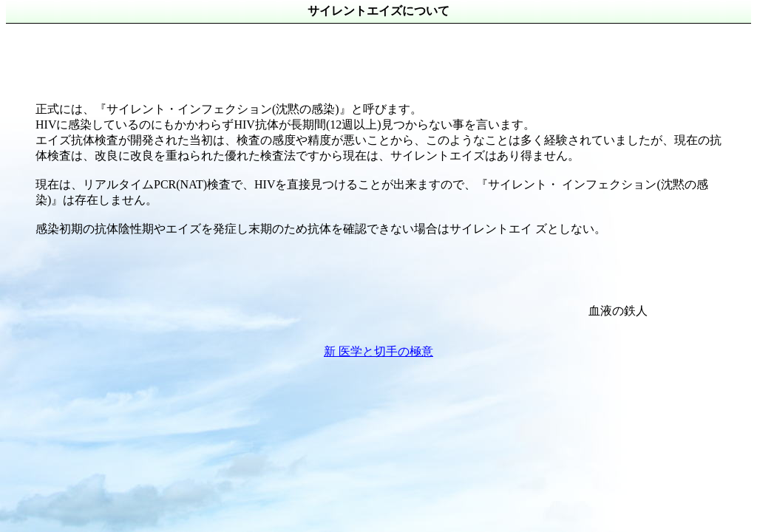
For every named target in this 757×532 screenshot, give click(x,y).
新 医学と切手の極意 (378, 351)
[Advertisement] (275, 57)
